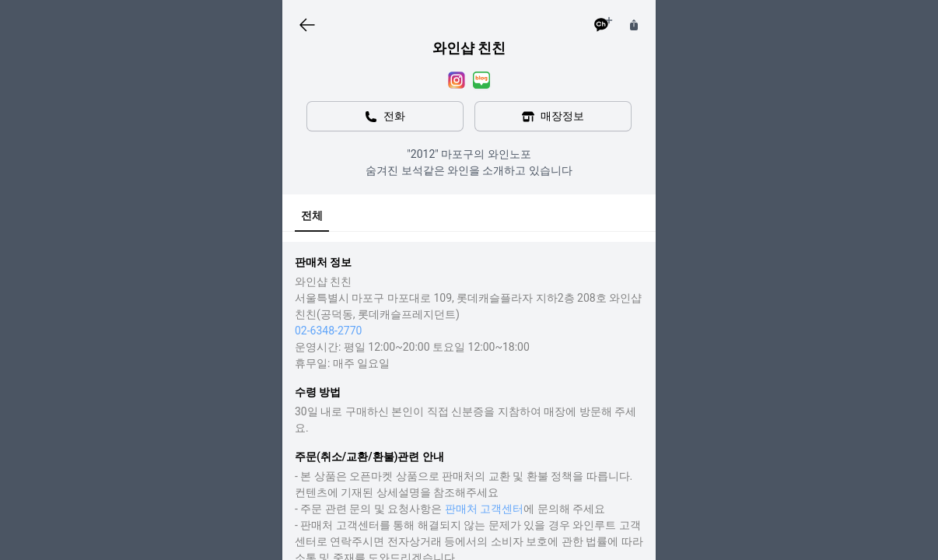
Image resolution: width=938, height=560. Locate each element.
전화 (385, 116)
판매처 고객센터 (484, 509)
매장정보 (553, 116)
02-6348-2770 (328, 331)
